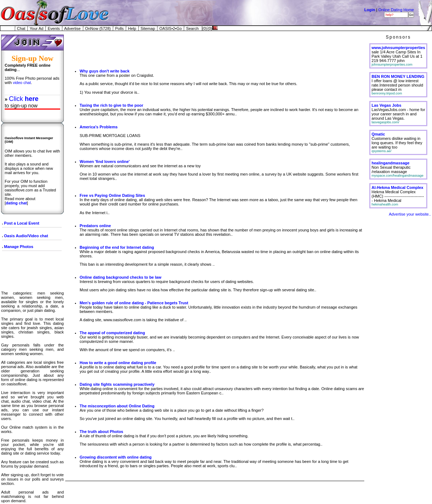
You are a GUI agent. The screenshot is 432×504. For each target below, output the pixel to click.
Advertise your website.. (410, 214)
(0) (204, 28)
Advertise (72, 28)
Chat (21, 28)
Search (192, 28)
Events (54, 28)
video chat (22, 83)
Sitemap (148, 28)
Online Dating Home (396, 10)
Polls (119, 28)
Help (132, 28)
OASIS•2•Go (170, 28)
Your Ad (36, 28)
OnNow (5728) (98, 28)
